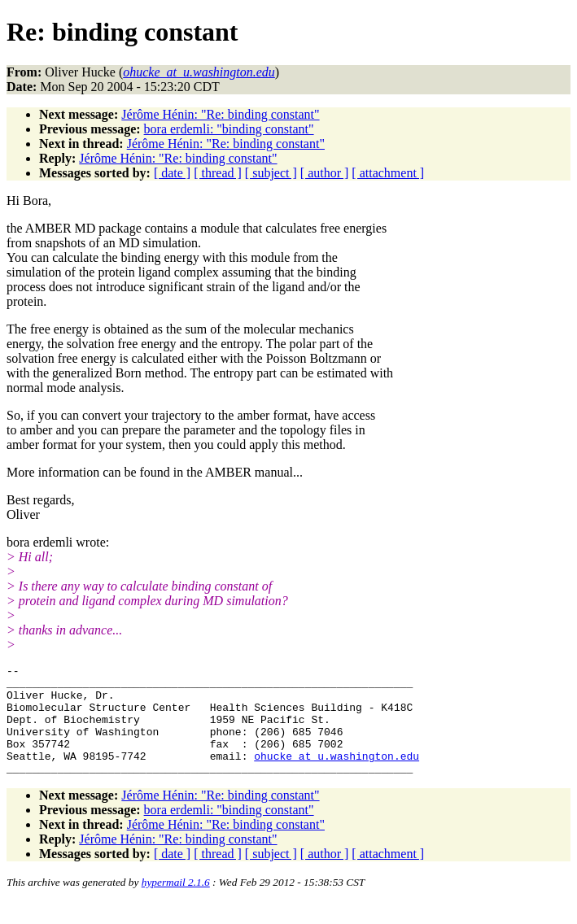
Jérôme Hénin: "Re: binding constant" (220, 114)
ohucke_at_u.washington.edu (337, 775)
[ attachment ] (388, 173)
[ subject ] (271, 173)
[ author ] (325, 173)
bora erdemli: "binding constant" (229, 129)
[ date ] (172, 173)
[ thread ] (218, 173)
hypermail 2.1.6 (176, 904)
